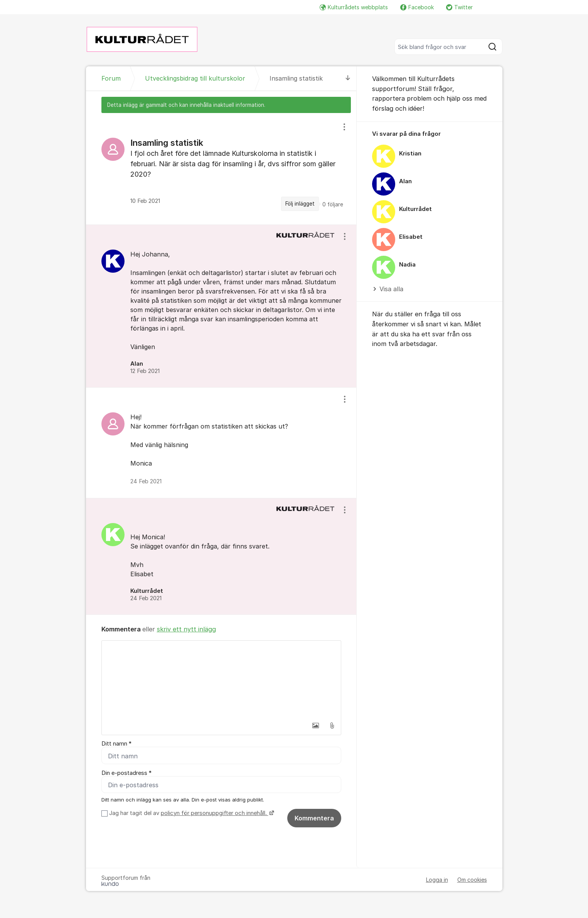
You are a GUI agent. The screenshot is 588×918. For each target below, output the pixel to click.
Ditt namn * (116, 744)
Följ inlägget (300, 204)
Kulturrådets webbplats (354, 7)
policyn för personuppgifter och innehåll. (215, 813)
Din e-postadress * (126, 773)
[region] (221, 169)
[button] (316, 726)
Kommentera (314, 818)
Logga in (437, 880)
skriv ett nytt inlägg (186, 629)
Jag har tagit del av (191, 813)
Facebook (417, 7)
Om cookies (472, 880)
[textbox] (221, 679)
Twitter (459, 7)
